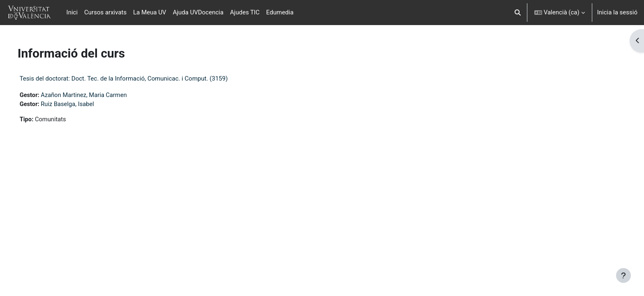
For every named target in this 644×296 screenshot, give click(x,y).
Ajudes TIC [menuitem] (245, 12)
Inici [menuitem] (72, 12)
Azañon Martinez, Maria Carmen (97, 95)
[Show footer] (623, 275)
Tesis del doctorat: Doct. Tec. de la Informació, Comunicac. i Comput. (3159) (135, 79)
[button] (518, 13)
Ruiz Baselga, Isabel (80, 104)
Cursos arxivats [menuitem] (105, 12)
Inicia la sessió (617, 12)
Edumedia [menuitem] (280, 12)
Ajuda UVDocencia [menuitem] (198, 12)
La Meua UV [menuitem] (149, 12)
